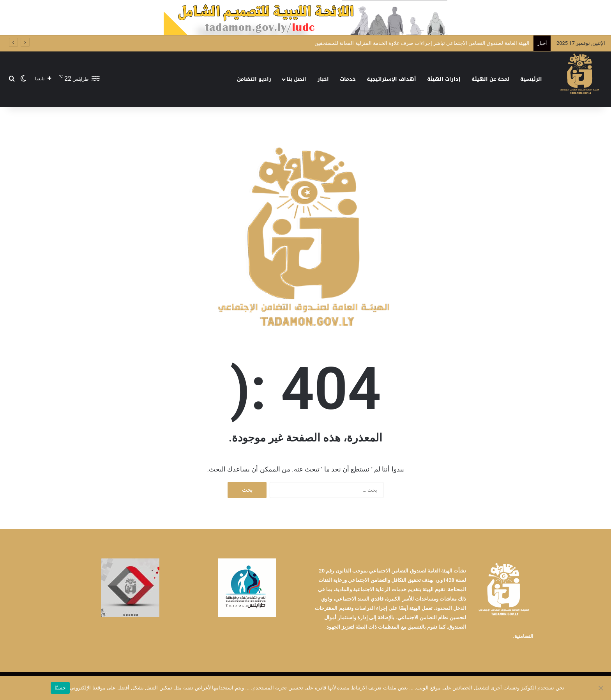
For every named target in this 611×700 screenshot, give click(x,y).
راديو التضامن (254, 79)
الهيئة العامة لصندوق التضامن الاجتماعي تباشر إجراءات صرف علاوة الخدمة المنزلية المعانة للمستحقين (422, 43)
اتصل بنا (296, 79)
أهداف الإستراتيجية (391, 79)
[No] (601, 688)
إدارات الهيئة (444, 79)
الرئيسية (531, 79)
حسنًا (60, 688)
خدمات (348, 79)
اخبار (323, 79)
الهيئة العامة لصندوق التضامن (422, 571)
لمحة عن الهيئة (490, 79)
